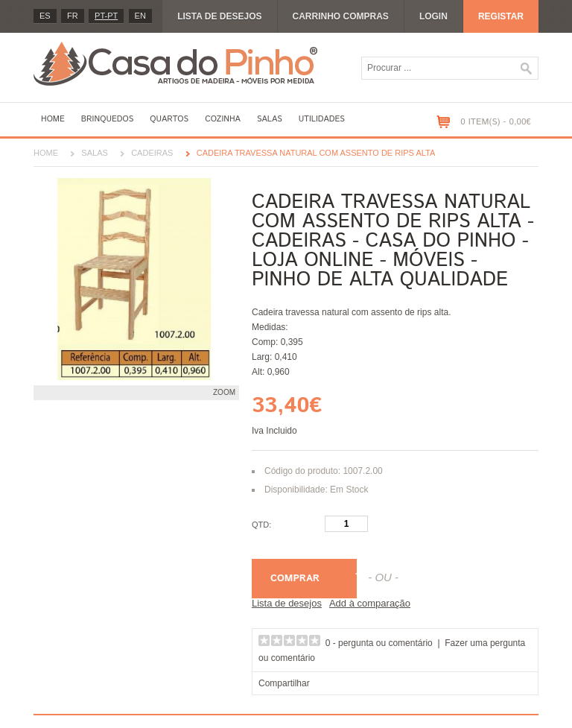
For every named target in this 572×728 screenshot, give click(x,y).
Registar (501, 16)
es (45, 16)
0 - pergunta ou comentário (379, 643)
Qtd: (261, 525)
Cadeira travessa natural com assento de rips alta (316, 153)
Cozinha (223, 119)
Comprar (295, 579)
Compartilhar (284, 683)
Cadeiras (152, 153)
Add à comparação (370, 603)
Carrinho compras (341, 16)
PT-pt (106, 16)
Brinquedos (107, 119)
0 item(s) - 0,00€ (496, 122)
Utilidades (322, 119)
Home (53, 119)
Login (433, 16)
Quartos (169, 119)
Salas (270, 119)
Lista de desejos (219, 16)
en (140, 16)
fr (73, 16)
